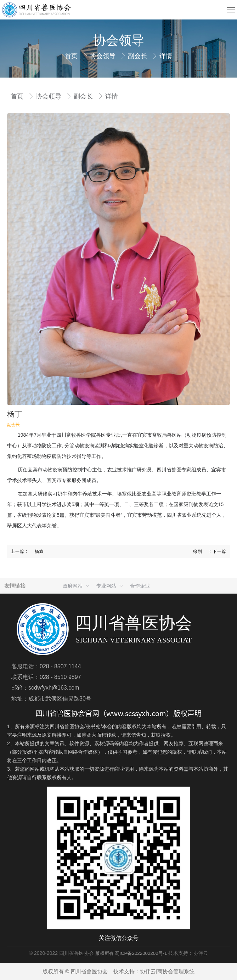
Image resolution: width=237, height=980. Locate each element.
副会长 (138, 56)
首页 (72, 56)
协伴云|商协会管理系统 (167, 971)
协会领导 (104, 56)
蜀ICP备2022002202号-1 (141, 953)
